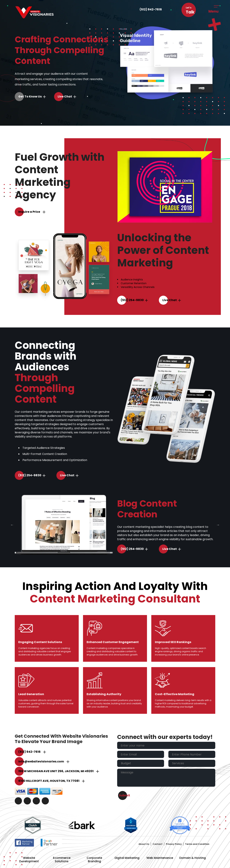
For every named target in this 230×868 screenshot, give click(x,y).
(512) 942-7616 (151, 10)
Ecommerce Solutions (62, 860)
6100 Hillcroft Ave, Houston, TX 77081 (49, 781)
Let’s (190, 11)
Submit (125, 795)
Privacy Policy (174, 844)
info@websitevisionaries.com (41, 761)
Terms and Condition (197, 844)
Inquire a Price (29, 212)
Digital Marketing (127, 858)
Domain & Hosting (193, 858)
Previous (12, 525)
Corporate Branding (94, 860)
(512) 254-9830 (132, 300)
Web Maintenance (160, 858)
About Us (144, 844)
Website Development (29, 860)
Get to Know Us (30, 96)
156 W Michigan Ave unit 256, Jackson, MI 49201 (56, 771)
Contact (157, 844)
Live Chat (65, 96)
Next (218, 525)
